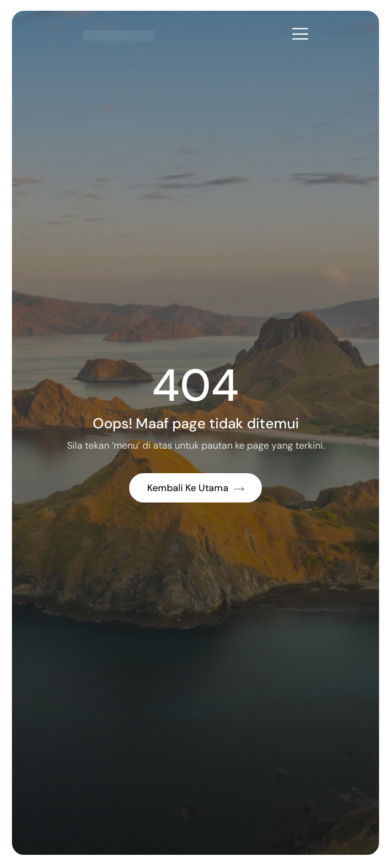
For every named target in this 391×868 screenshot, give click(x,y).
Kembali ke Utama (195, 488)
